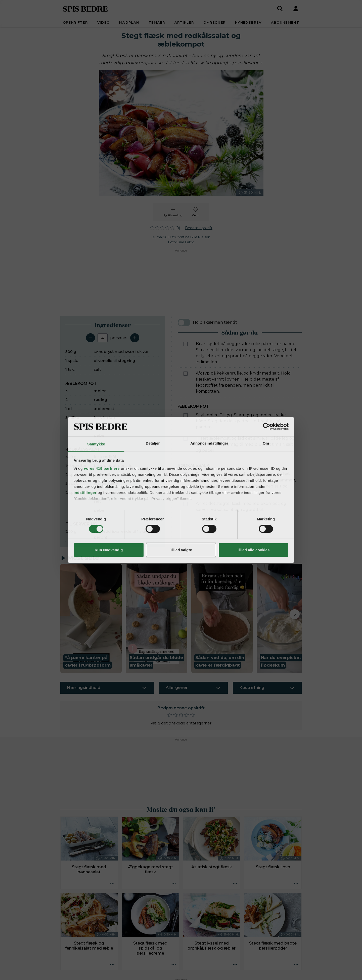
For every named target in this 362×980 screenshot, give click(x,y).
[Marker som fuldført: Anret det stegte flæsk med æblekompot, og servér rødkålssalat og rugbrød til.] (186, 504)
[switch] (184, 322)
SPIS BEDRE (85, 8)
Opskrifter (75, 22)
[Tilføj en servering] (135, 338)
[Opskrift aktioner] (112, 883)
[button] (91, 618)
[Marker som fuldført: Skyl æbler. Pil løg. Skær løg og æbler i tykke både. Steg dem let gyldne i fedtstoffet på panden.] (186, 415)
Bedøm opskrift (199, 228)
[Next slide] (295, 614)
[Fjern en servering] (90, 338)
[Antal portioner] (103, 338)
